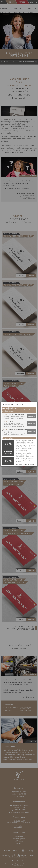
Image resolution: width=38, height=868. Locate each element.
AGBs (25, 464)
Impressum (19, 464)
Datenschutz (32, 464)
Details (6, 415)
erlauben (32, 416)
